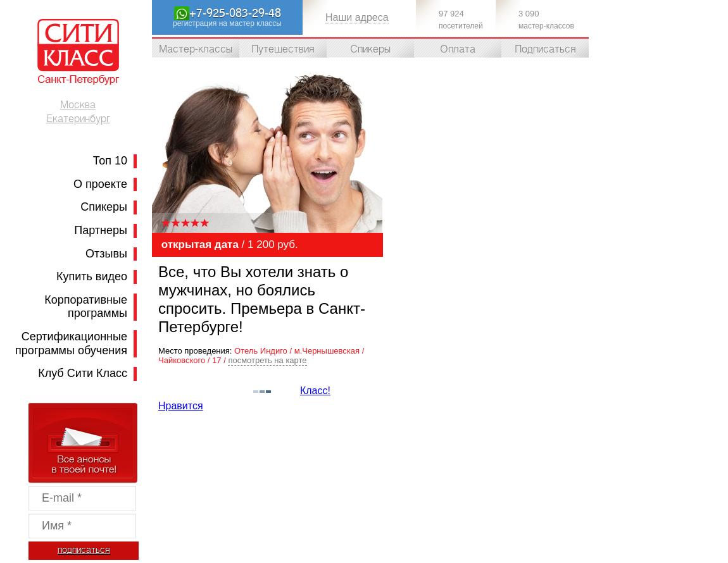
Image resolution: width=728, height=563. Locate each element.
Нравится (181, 406)
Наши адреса (357, 17)
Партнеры (101, 230)
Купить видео (92, 276)
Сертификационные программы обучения (71, 343)
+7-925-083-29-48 (235, 13)
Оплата (458, 49)
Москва (78, 105)
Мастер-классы (196, 49)
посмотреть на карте (267, 360)
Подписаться (545, 49)
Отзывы (106, 254)
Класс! (315, 391)
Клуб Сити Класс (83, 373)
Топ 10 (110, 161)
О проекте (100, 184)
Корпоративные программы (86, 307)
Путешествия (283, 49)
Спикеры (104, 207)
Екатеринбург (78, 119)
